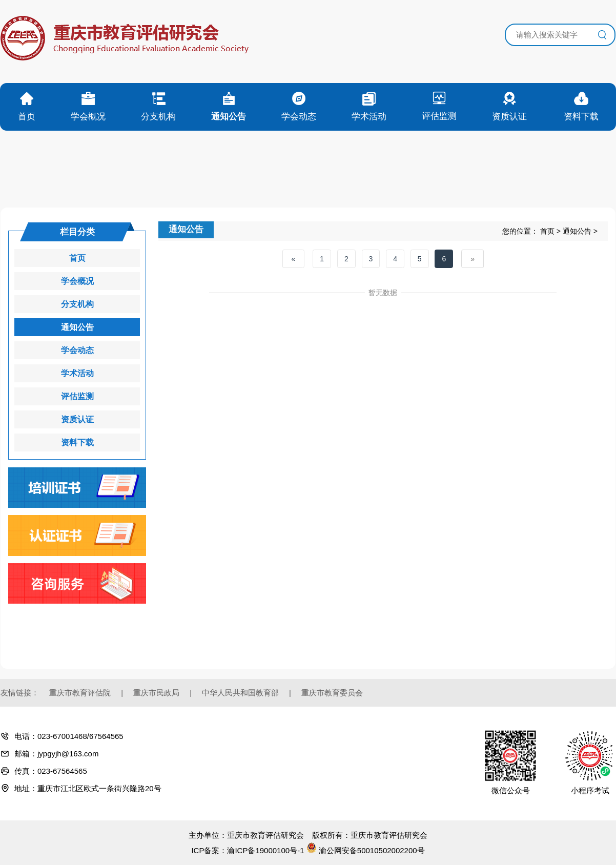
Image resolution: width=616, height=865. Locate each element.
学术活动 (77, 373)
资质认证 (77, 419)
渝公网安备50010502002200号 (366, 850)
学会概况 (77, 281)
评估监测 (77, 396)
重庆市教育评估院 (80, 693)
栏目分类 (77, 232)
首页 (547, 231)
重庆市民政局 (156, 693)
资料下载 (77, 442)
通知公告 (577, 231)
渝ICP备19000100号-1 (265, 850)
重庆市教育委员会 (332, 693)
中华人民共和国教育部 (240, 693)
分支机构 (77, 304)
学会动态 (77, 350)
